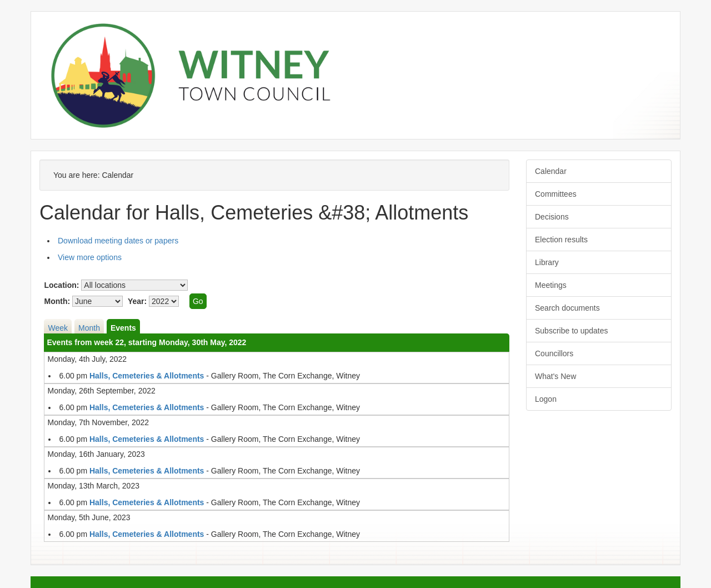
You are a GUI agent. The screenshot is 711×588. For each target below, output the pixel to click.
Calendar (551, 171)
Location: (61, 285)
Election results (561, 240)
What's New (555, 376)
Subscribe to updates (572, 331)
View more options (90, 257)
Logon (546, 399)
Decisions (552, 217)
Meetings (551, 285)
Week (58, 328)
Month (89, 328)
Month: (57, 301)
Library (547, 262)
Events (123, 328)
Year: (137, 301)
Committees (556, 194)
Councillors (554, 353)
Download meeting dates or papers (118, 241)
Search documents (567, 308)
